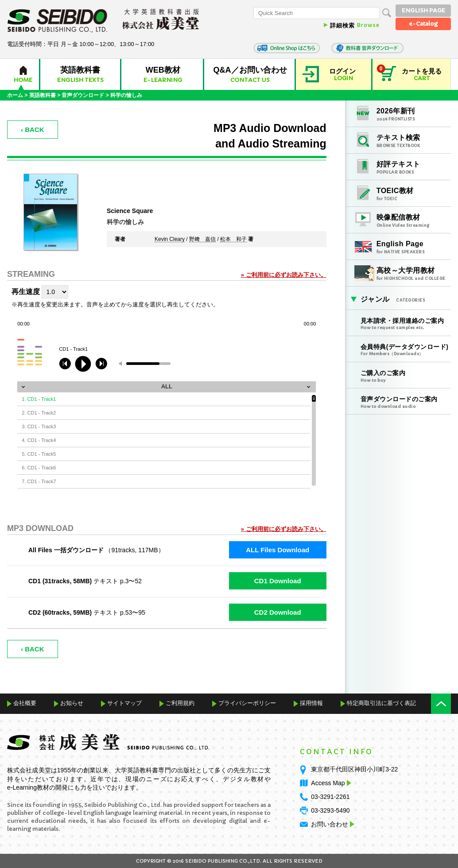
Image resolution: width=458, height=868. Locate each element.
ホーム (15, 95)
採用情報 (311, 703)
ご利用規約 (180, 703)
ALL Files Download (278, 550)
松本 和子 (233, 240)
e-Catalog (423, 24)
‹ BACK (33, 130)
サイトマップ (124, 703)
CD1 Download (278, 581)
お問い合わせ (330, 824)
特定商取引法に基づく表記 (381, 703)
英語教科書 (43, 95)
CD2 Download (278, 612)
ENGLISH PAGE (423, 10)
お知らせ (72, 703)
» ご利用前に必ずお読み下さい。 (284, 275)
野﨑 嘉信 (202, 240)
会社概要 (25, 703)
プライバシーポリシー (247, 703)
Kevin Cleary (170, 240)
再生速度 (26, 292)
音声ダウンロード (83, 95)
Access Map (330, 783)
